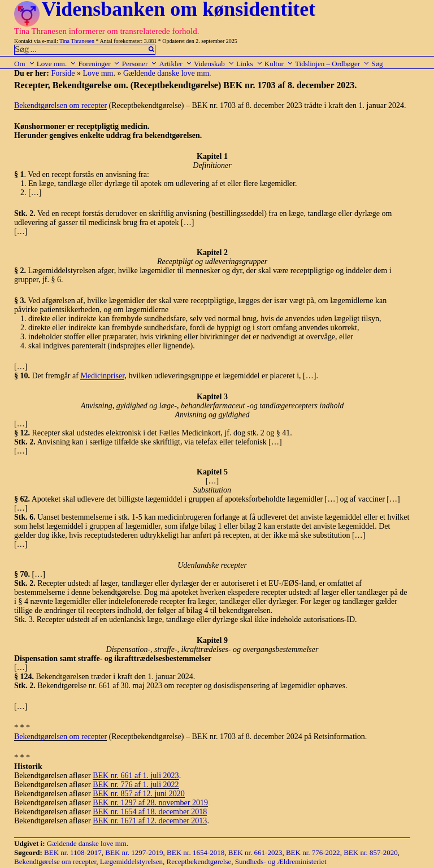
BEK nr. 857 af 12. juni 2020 (139, 794)
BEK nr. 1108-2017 (73, 852)
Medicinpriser (102, 376)
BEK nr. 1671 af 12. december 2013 (150, 821)
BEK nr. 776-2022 (313, 852)
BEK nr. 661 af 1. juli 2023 (136, 776)
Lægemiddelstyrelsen (131, 861)
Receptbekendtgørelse (199, 861)
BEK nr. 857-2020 (371, 852)
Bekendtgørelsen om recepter (60, 105)
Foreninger (99, 64)
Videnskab (214, 64)
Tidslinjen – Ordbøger (332, 64)
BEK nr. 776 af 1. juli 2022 (136, 785)
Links (249, 64)
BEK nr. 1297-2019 (134, 852)
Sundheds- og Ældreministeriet (281, 861)
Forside (63, 73)
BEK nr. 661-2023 (255, 852)
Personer (140, 64)
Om (25, 64)
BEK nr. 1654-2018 (196, 852)
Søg (377, 64)
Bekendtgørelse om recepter (55, 861)
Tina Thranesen (77, 41)
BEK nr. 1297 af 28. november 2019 (150, 803)
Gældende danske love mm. (167, 73)
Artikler (175, 64)
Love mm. (57, 64)
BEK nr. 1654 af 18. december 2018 (150, 812)
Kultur (279, 64)
